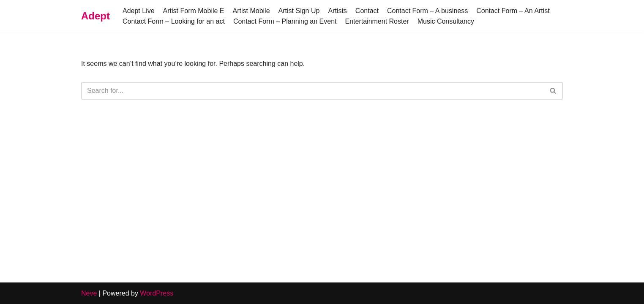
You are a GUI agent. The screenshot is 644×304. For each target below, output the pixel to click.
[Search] (312, 91)
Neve (89, 293)
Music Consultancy (446, 21)
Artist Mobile (251, 11)
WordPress (157, 293)
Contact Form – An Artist (513, 11)
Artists (337, 11)
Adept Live (139, 11)
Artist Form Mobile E (194, 11)
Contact (367, 11)
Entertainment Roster (377, 21)
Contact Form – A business (427, 11)
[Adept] (96, 16)
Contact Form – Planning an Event (285, 21)
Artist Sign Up (299, 11)
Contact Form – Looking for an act (174, 21)
